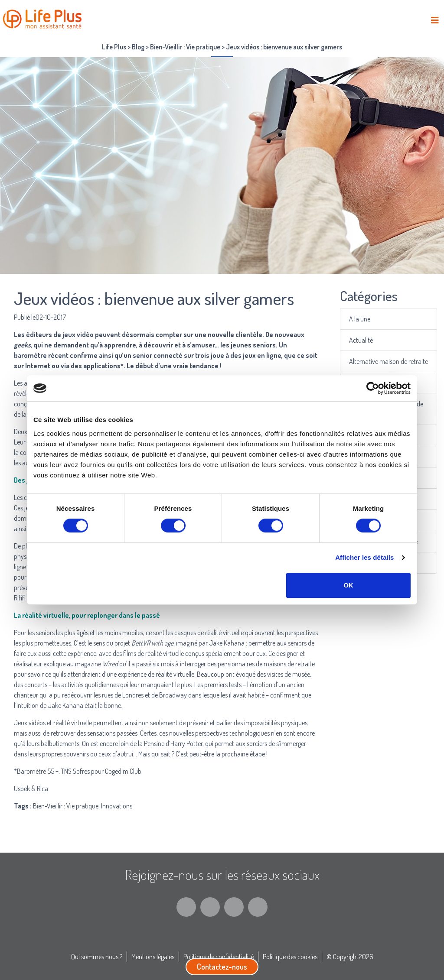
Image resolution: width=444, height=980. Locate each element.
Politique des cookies (290, 957)
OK (348, 585)
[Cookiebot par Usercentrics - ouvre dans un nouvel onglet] (373, 388)
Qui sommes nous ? (97, 957)
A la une (361, 319)
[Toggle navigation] (435, 20)
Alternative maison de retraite (389, 361)
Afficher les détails (364, 557)
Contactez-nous (222, 967)
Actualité (362, 340)
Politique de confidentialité (219, 957)
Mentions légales (153, 957)
